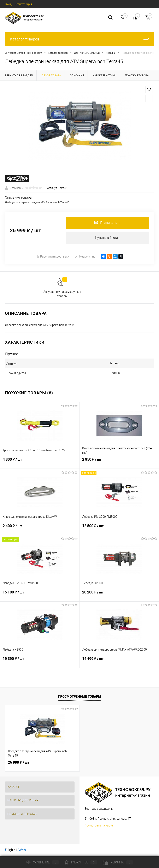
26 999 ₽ (19, 763)
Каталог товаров (79, 39)
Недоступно (85, 257)
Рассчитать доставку (52, 257)
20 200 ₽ (119, 595)
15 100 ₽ (40, 595)
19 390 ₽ (40, 661)
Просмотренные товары (79, 696)
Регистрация (23, 4)
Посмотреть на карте (99, 826)
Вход (8, 4)
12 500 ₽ (119, 529)
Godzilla (115, 373)
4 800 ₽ (40, 462)
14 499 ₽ (119, 661)
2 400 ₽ (40, 529)
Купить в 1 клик (107, 238)
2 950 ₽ (119, 462)
